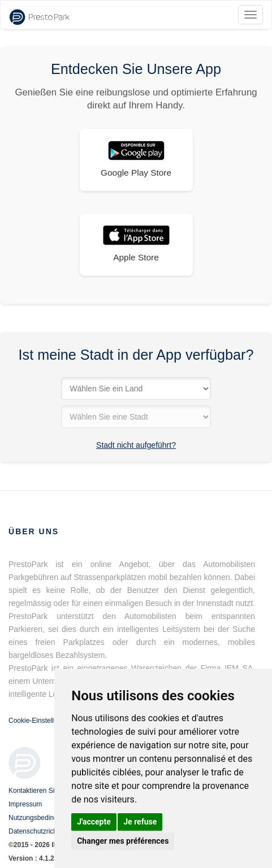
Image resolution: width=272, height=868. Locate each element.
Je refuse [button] (140, 822)
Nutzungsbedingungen (42, 818)
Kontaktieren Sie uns (40, 791)
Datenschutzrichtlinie (40, 831)
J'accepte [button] (94, 822)
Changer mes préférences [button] (123, 841)
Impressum (25, 804)
